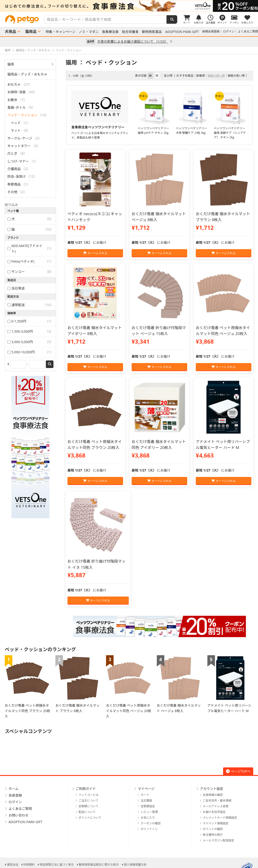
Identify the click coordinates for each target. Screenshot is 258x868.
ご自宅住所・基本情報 (217, 800)
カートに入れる (95, 253)
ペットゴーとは (89, 795)
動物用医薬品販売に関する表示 (99, 865)
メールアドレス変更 (216, 806)
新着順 (201, 76)
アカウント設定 (212, 789)
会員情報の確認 (213, 795)
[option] (129, 6)
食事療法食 (110, 32)
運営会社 (13, 865)
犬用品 (10, 32)
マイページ (146, 789)
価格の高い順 (236, 76)
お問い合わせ (19, 815)
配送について (87, 812)
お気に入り (148, 818)
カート (145, 795)
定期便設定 (148, 806)
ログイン (229, 31)
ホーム (14, 789)
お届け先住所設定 (214, 812)
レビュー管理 (149, 812)
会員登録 (15, 795)
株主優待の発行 (213, 835)
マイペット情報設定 (216, 823)
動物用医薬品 (152, 32)
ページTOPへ (238, 771)
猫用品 (31, 32)
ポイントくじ (149, 829)
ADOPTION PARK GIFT (182, 32)
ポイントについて (90, 818)
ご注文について (89, 800)
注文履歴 (146, 800)
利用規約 (29, 865)
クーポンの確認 (151, 823)
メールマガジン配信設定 (219, 840)
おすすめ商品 (185, 76)
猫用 (11, 64)
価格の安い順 (216, 76)
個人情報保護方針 (135, 865)
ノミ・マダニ (89, 32)
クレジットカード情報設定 (220, 818)
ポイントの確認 (213, 829)
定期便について (89, 806)
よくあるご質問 (248, 31)
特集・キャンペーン (60, 32)
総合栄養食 (130, 32)
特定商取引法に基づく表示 (57, 865)
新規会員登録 (211, 31)
